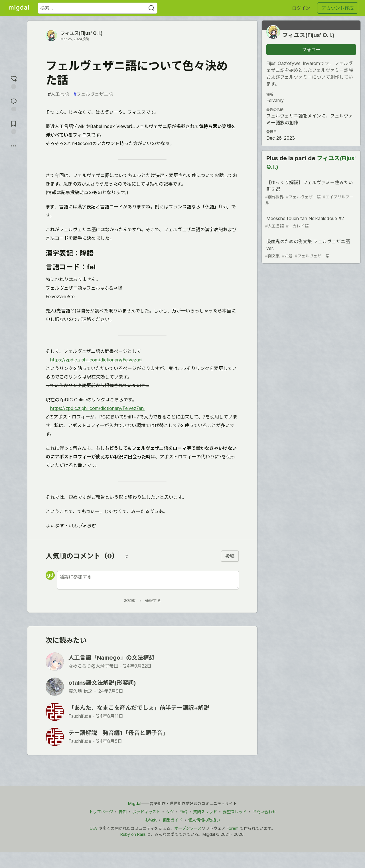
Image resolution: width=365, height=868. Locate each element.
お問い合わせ (264, 812)
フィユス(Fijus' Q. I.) (82, 33)
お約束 (130, 600)
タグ (170, 812)
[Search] (151, 8)
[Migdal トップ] (19, 8)
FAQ (183, 812)
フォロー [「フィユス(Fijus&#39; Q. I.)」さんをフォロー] (311, 50)
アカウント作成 (338, 8)
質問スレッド (205, 812)
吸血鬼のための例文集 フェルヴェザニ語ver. (311, 249)
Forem (233, 828)
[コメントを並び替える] (127, 556)
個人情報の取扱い (204, 820)
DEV (94, 828)
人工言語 (58, 94)
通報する (153, 600)
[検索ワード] (98, 8)
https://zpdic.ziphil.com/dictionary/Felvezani (96, 360)
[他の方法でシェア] (14, 146)
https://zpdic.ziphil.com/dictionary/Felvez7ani (97, 408)
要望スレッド (235, 812)
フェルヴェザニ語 (93, 94)
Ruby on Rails (133, 834)
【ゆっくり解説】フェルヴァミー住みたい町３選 (311, 193)
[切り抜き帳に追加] (14, 127)
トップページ (101, 812)
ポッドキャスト (146, 812)
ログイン (301, 8)
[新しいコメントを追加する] (148, 580)
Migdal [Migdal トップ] (135, 803)
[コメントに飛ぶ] (14, 104)
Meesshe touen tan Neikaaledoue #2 (311, 222)
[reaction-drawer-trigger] (14, 82)
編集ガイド (173, 820)
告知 (123, 812)
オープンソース (188, 828)
